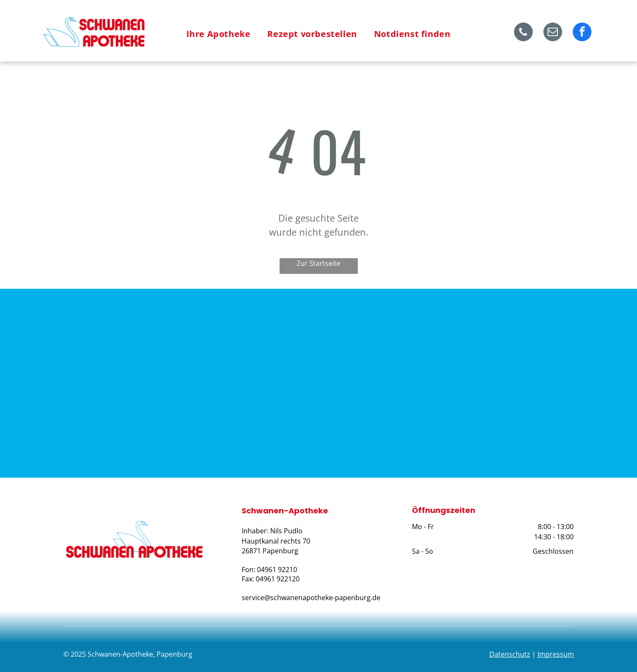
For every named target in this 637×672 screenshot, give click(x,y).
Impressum (556, 654)
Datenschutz (510, 654)
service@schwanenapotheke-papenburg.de (311, 598)
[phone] (523, 33)
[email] (553, 33)
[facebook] (582, 33)
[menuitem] (219, 34)
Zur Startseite (318, 263)
